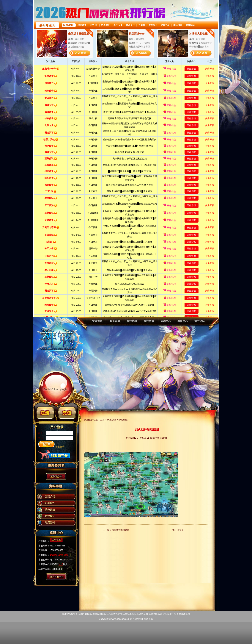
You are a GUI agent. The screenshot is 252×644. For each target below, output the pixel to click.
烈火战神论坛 (200, 323)
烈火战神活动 (166, 323)
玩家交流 (112, 420)
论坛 (61, 564)
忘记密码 (60, 447)
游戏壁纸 (123, 420)
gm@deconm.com (59, 555)
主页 (102, 420)
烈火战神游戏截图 (121, 530)
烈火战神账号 (114, 323)
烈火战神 (96, 323)
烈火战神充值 (148, 323)
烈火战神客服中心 (183, 323)
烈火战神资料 (131, 323)
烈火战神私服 (137, 619)
